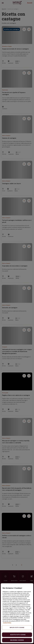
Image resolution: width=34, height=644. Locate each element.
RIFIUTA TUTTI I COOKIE (17, 628)
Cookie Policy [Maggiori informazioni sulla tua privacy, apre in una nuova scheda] (7, 623)
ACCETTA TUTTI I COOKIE (18, 635)
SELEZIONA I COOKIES (17, 640)
